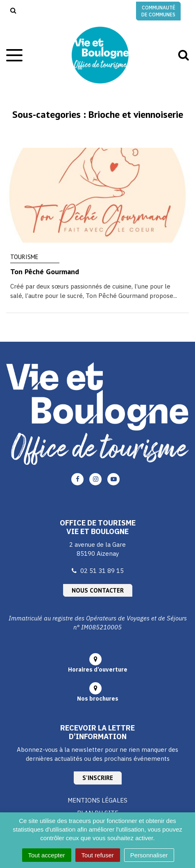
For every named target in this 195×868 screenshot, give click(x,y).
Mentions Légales (97, 800)
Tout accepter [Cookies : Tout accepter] (47, 855)
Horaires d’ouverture (98, 670)
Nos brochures (98, 699)
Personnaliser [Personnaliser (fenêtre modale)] (149, 855)
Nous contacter (98, 590)
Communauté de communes (158, 11)
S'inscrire (98, 778)
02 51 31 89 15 (102, 571)
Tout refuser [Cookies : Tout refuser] (98, 855)
